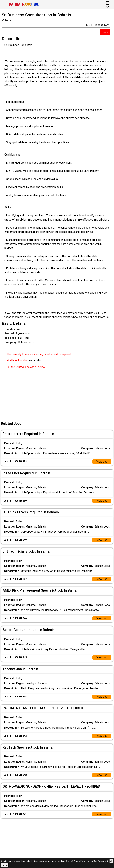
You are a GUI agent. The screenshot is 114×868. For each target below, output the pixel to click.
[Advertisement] (58, 395)
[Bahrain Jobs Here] (24, 5)
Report (105, 32)
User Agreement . (101, 861)
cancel (5, 865)
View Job (102, 462)
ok (111, 861)
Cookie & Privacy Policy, (76, 861)
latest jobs (34, 361)
